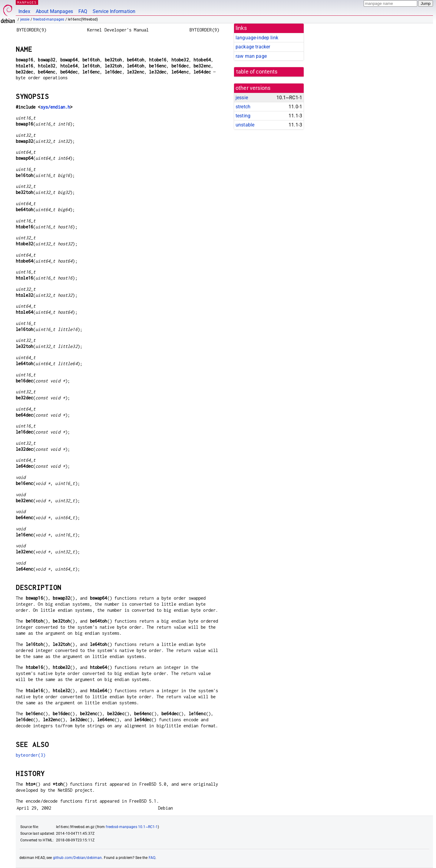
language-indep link (257, 38)
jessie (25, 19)
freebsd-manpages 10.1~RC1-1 (132, 827)
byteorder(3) (31, 755)
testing (243, 116)
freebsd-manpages (49, 19)
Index (24, 11)
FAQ (83, 11)
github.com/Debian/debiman (78, 858)
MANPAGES (27, 2)
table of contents (257, 72)
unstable (245, 125)
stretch (243, 107)
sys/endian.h (55, 107)
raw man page (251, 56)
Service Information (114, 11)
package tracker (253, 47)
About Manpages (54, 11)
